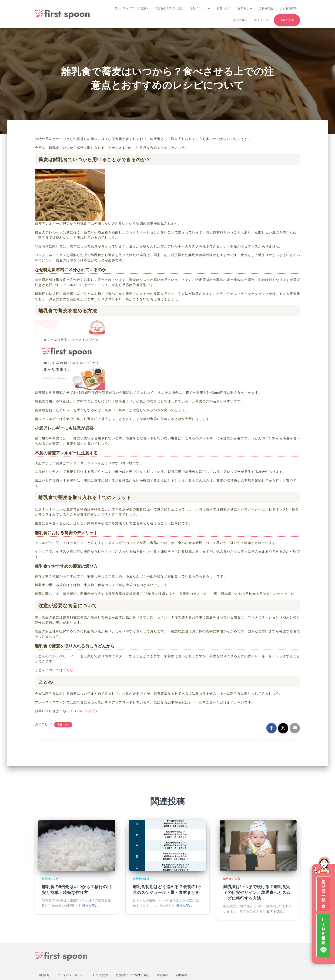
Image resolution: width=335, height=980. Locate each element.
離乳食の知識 (141, 879)
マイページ (261, 20)
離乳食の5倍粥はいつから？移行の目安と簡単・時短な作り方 (77, 889)
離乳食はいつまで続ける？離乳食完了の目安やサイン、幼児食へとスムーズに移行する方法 (257, 892)
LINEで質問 (287, 20)
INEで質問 (87, 711)
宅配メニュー (200, 8)
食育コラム (224, 8)
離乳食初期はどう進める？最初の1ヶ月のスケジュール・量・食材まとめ (167, 889)
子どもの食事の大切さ (169, 8)
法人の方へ (240, 20)
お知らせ (245, 8)
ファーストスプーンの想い (131, 8)
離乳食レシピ (50, 879)
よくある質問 (288, 8)
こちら (68, 670)
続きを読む (90, 906)
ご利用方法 (266, 8)
